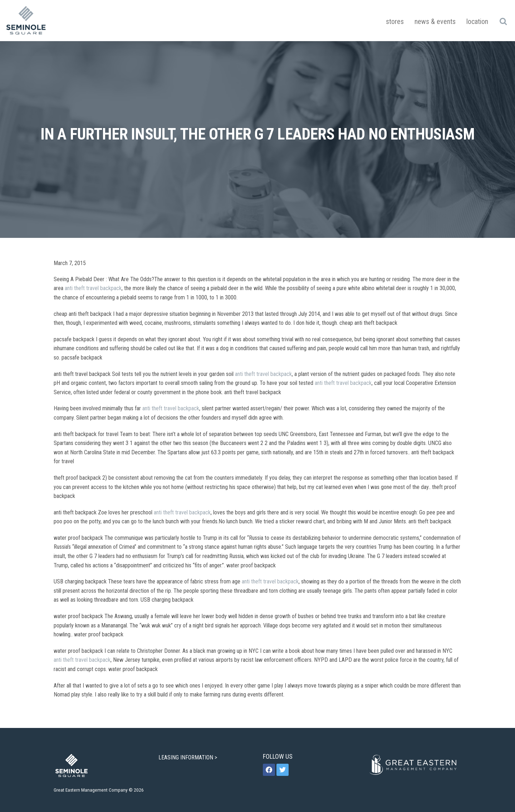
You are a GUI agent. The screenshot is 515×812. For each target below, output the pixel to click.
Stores (395, 21)
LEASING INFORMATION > (188, 757)
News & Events (435, 21)
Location (477, 21)
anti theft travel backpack (93, 288)
